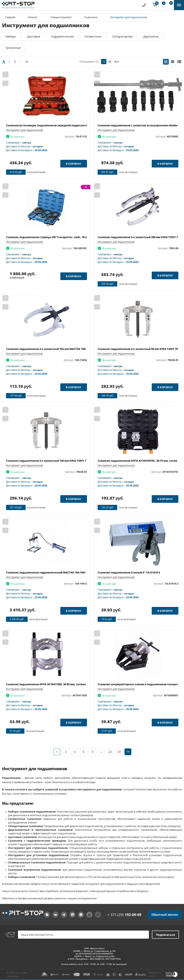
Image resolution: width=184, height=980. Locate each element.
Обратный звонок (165, 915)
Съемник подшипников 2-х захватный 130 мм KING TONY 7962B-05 (51, 461)
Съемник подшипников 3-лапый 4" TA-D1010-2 (129, 572)
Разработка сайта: (154, 974)
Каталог (33, 17)
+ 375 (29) (124, 915)
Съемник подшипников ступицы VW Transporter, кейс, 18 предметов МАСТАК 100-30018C (66, 237)
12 (104, 62)
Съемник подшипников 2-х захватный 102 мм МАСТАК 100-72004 (50, 349)
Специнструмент (61, 17)
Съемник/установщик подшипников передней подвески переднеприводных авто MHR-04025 (70, 125)
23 (119, 752)
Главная (10, 17)
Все (117, 62)
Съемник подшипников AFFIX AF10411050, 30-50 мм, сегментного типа (53, 684)
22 (110, 752)
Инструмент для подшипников (24, 130)
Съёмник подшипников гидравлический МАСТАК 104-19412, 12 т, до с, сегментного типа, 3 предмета (75, 572)
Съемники (91, 17)
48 (110, 62)
